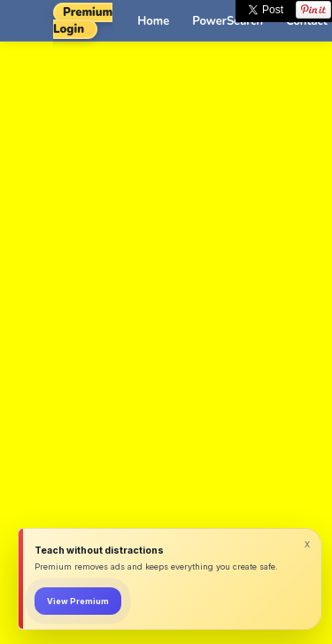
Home (153, 21)
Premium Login (83, 21)
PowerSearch (228, 21)
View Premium (78, 601)
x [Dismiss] (307, 544)
